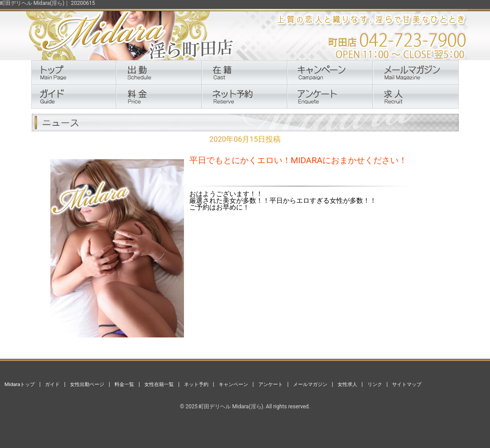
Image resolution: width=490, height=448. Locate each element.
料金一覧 (124, 384)
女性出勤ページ (87, 384)
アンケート (271, 384)
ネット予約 (196, 384)
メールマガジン (310, 384)
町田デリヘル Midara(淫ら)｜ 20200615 (47, 3)
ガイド (52, 384)
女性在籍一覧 (159, 384)
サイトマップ (407, 384)
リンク (375, 384)
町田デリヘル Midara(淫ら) (231, 407)
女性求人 (347, 384)
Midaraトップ (20, 384)
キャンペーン (233, 384)
